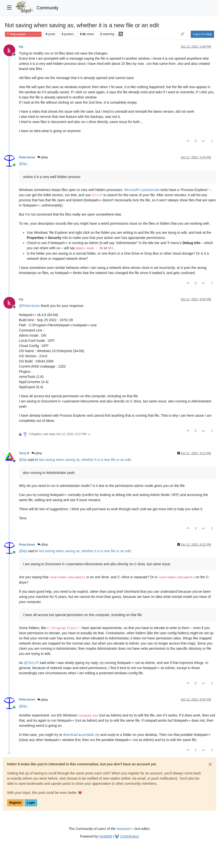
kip (21, 47)
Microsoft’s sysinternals (142, 190)
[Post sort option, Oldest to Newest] (183, 34)
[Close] (210, 764)
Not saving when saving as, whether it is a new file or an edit (85, 460)
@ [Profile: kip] (23, 164)
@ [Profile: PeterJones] (29, 306)
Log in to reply (202, 34)
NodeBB (106, 836)
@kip (43, 157)
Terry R (24, 453)
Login (31, 803)
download (71, 735)
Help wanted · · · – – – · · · (23, 34)
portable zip (90, 735)
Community (48, 8)
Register (15, 803)
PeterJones (27, 157)
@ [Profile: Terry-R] (31, 663)
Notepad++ (125, 829)
